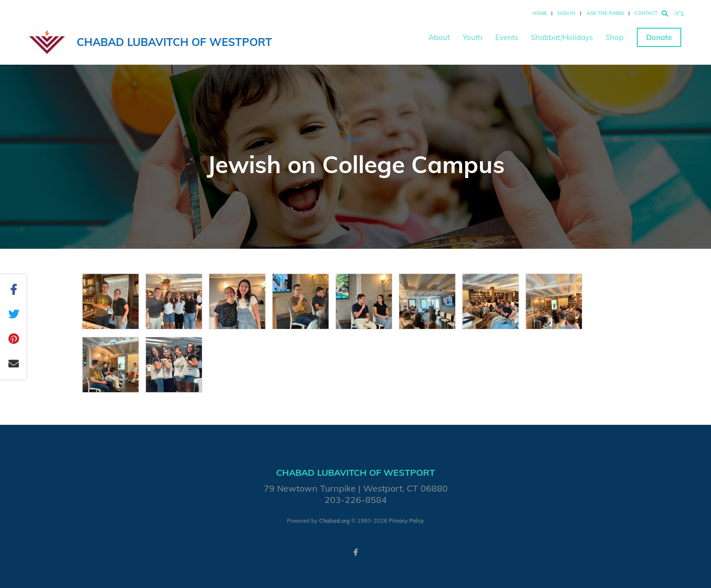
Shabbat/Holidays (562, 37)
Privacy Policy (406, 521)
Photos (355, 139)
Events (507, 37)
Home (540, 13)
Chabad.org (334, 521)
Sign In (566, 13)
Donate (659, 37)
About (439, 37)
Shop (615, 37)
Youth (473, 37)
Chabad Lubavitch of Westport (174, 42)
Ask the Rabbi (606, 13)
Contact (646, 13)
